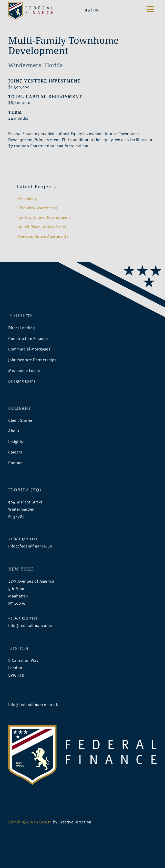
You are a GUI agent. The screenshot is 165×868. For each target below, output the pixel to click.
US (87, 10)
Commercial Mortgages (29, 349)
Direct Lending (22, 328)
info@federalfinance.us (30, 546)
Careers (15, 452)
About (14, 431)
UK (96, 10)
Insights (16, 441)
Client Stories (21, 420)
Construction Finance (28, 338)
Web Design (41, 822)
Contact (15, 463)
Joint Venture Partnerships (32, 360)
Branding (17, 822)
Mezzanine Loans (24, 370)
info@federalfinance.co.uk (33, 705)
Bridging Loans (22, 381)
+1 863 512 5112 (23, 539)
